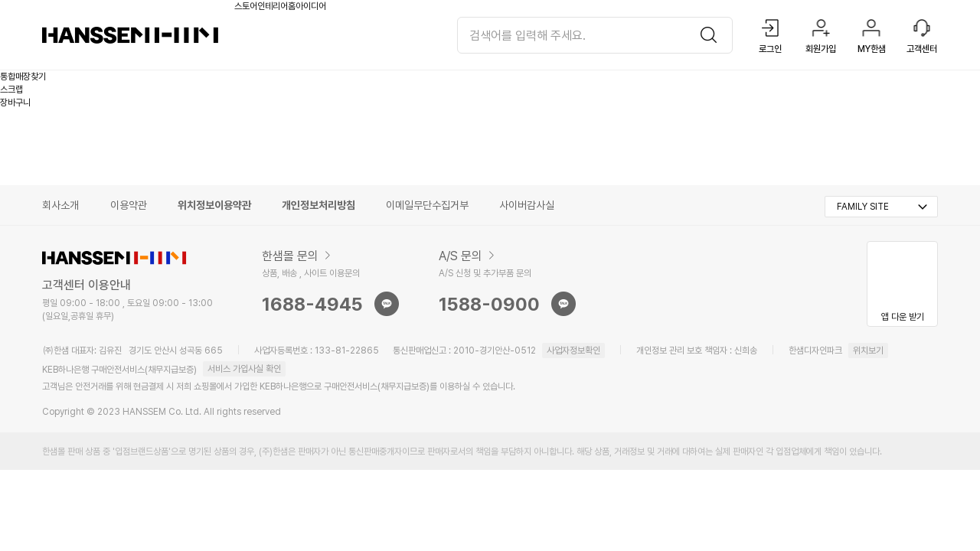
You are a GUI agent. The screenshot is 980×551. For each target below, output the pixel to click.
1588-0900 (489, 304)
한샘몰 (131, 35)
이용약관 (129, 205)
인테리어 (273, 6)
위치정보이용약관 (214, 205)
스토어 (246, 6)
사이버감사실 (527, 205)
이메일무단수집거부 (427, 205)
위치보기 (868, 350)
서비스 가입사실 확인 (244, 369)
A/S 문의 (461, 256)
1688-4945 (312, 304)
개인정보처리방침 (318, 205)
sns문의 (387, 304)
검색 (713, 35)
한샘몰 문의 (290, 256)
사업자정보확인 (573, 350)
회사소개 (60, 205)
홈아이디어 (307, 6)
